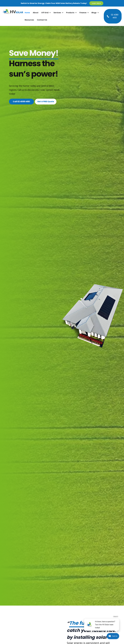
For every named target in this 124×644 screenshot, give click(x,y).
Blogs (94, 13)
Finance (83, 13)
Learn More (96, 3)
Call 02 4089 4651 (21, 102)
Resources (29, 20)
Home (27, 13)
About (36, 13)
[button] (46, 13)
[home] (13, 16)
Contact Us (42, 20)
